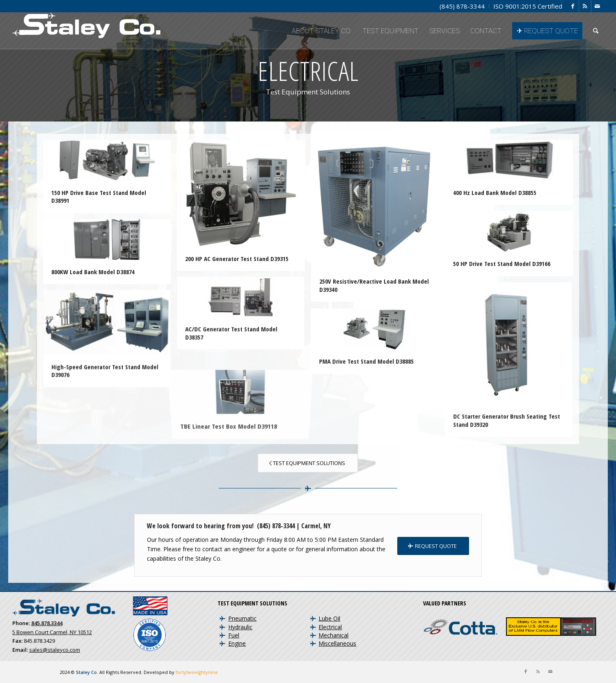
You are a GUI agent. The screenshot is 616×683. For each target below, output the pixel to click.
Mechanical (333, 635)
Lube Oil (329, 618)
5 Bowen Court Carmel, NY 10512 (52, 632)
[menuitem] (462, 6)
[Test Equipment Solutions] (308, 463)
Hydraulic (240, 627)
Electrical (330, 627)
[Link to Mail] (598, 6)
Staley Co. (87, 672)
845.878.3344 (47, 623)
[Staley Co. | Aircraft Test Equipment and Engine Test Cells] (86, 31)
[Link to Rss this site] (585, 6)
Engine (237, 643)
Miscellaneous (337, 643)
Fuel (234, 635)
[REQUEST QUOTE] (433, 546)
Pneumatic (242, 618)
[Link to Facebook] (573, 6)
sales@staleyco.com (55, 650)
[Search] (596, 31)
